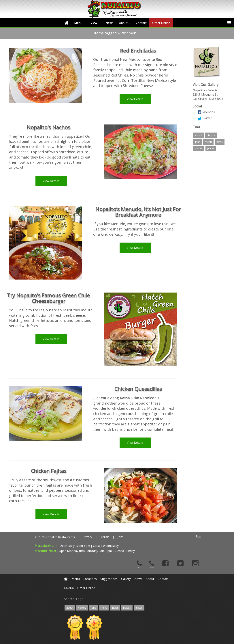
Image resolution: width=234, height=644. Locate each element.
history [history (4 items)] (211, 135)
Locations (90, 579)
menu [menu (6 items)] (208, 142)
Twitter (207, 118)
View (95, 23)
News (109, 23)
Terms (105, 537)
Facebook (208, 112)
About (124, 23)
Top (198, 536)
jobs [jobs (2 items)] (198, 142)
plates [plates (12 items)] (211, 148)
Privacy (87, 537)
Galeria (69, 588)
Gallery (126, 579)
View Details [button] (135, 99)
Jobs (121, 537)
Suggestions (109, 579)
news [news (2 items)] (220, 142)
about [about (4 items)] (199, 135)
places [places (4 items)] (199, 148)
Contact (141, 23)
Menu (80, 23)
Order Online (161, 23)
